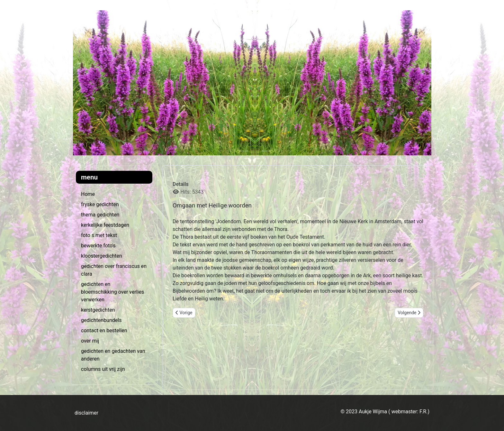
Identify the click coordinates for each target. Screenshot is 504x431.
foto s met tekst (99, 235)
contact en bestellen (104, 330)
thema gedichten (100, 215)
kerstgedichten (98, 310)
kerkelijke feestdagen (105, 225)
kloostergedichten (102, 256)
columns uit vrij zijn (103, 369)
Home (88, 194)
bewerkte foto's (98, 246)
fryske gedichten (100, 204)
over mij (90, 341)
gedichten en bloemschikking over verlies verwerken (113, 292)
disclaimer (86, 413)
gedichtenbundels (101, 320)
